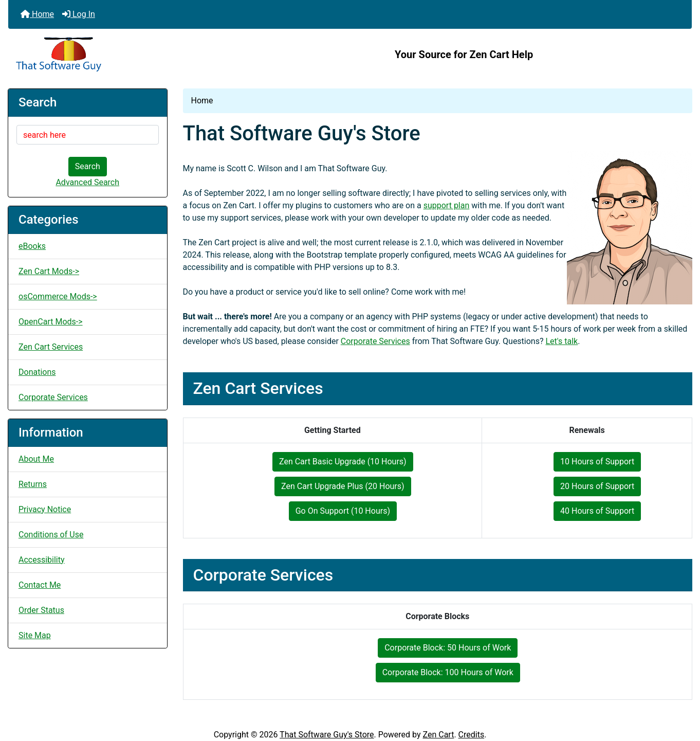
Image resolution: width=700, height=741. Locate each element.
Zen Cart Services (51, 347)
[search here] (88, 135)
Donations (37, 372)
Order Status (41, 610)
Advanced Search (87, 182)
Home (37, 14)
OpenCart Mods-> (51, 322)
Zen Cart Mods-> (49, 271)
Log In (79, 14)
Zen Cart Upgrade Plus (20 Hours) (343, 486)
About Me (36, 459)
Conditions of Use (51, 535)
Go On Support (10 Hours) (343, 511)
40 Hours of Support (597, 511)
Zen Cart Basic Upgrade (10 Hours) (343, 462)
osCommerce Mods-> (58, 296)
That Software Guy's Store (327, 735)
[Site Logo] (122, 55)
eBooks (32, 246)
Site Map (35, 635)
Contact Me (40, 585)
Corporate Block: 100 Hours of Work (448, 672)
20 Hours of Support (597, 486)
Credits (472, 735)
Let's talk (562, 341)
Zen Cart (439, 735)
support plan (447, 205)
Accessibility (42, 560)
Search (88, 166)
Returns (33, 484)
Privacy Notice (45, 509)
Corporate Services (53, 397)
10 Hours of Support (597, 462)
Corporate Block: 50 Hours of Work (448, 648)
